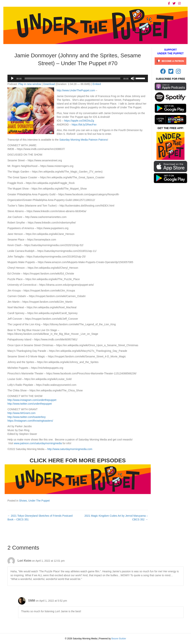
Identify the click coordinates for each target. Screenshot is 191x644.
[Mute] (133, 78)
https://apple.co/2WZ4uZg (79, 121)
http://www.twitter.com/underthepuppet (30, 404)
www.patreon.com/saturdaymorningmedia (38, 443)
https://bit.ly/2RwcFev (84, 125)
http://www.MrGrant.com (21, 413)
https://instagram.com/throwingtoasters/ (30, 421)
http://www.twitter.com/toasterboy (27, 417)
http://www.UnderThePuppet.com (76, 90)
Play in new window (30, 84)
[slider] (73, 78)
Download (49, 84)
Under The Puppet (39, 501)
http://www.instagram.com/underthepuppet (32, 400)
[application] (78, 78)
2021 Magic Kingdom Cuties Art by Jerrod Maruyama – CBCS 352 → (116, 518)
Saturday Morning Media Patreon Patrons (83, 140)
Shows (23, 501)
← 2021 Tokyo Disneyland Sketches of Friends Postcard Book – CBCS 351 (40, 518)
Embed (97, 84)
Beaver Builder (119, 639)
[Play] (12, 78)
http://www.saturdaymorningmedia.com (70, 449)
